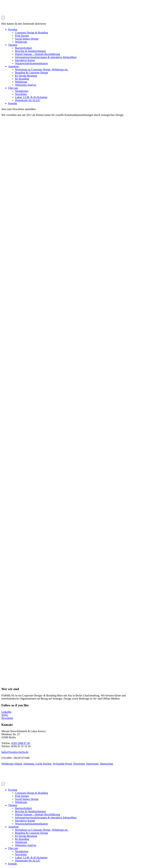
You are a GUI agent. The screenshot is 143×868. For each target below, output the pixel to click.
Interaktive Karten (25, 60)
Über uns (13, 88)
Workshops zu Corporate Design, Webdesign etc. (42, 69)
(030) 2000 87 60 (21, 743)
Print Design (22, 36)
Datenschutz (107, 764)
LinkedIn (6, 712)
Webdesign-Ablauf (12, 764)
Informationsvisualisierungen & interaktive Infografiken (46, 57)
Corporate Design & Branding (31, 33)
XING (5, 715)
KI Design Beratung (26, 76)
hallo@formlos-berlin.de (15, 752)
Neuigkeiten (22, 91)
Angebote (13, 66)
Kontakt (13, 103)
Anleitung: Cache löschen (37, 764)
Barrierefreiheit (23, 48)
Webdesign (21, 42)
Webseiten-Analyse (26, 85)
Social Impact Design (27, 39)
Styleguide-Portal (62, 764)
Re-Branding (22, 79)
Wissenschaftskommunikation (31, 63)
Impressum (92, 764)
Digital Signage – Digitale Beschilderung (38, 54)
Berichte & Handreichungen (30, 51)
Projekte (13, 29)
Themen (13, 45)
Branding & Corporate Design (31, 73)
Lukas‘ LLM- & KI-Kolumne (31, 97)
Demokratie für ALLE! (28, 100)
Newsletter (21, 94)
